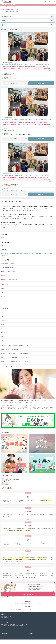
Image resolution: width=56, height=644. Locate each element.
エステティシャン (37, 604)
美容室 (12, 609)
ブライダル (21, 609)
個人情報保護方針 (5, 633)
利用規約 (31, 631)
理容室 (16, 609)
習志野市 (31, 253)
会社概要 (31, 633)
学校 (44, 609)
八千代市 (36, 253)
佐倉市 (40, 253)
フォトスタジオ (39, 609)
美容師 (3, 263)
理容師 (13, 263)
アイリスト (8, 263)
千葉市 (3, 246)
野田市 (3, 253)
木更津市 (26, 253)
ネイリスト (30, 604)
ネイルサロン (27, 609)
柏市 (51, 253)
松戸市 (18, 253)
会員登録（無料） (38, 594)
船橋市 (22, 253)
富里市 (44, 253)
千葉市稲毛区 (4, 256)
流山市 (7, 253)
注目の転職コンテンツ (6, 631)
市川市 (48, 253)
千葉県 (3, 238)
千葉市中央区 (12, 253)
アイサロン (33, 609)
